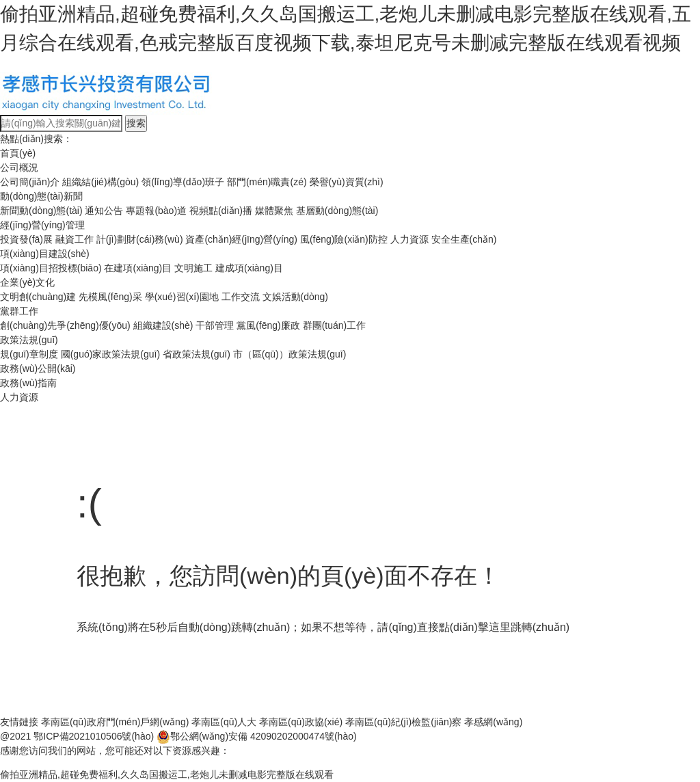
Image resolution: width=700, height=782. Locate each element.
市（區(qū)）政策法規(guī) (290, 354)
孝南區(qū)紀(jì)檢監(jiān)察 (403, 722)
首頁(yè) (18, 153)
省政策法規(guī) (197, 354)
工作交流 (241, 297)
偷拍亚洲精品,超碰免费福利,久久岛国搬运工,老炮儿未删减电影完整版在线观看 (167, 774)
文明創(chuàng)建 (38, 297)
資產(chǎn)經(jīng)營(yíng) (241, 239)
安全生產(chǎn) (464, 239)
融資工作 (75, 239)
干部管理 (215, 325)
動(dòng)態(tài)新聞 (41, 196)
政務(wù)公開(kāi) (38, 368)
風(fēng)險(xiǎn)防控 (344, 239)
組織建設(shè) (163, 325)
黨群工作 (19, 311)
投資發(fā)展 (26, 239)
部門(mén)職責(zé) (267, 182)
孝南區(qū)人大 (224, 722)
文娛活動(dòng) (295, 297)
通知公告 (104, 211)
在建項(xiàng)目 (138, 268)
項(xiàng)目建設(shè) (45, 254)
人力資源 (409, 239)
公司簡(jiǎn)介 (30, 182)
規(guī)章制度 (29, 354)
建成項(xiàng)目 (249, 268)
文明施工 (193, 268)
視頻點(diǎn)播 (221, 211)
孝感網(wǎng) (493, 722)
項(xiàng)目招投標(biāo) (51, 268)
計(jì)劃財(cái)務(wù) (140, 239)
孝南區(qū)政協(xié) (301, 722)
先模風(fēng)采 (110, 297)
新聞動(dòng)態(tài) (41, 211)
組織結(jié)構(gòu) (100, 182)
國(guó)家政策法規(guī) (110, 354)
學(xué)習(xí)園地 (182, 297)
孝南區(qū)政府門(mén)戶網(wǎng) (115, 722)
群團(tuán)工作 (335, 325)
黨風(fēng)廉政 (268, 325)
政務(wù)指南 (28, 383)
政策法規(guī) (29, 340)
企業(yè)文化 (27, 282)
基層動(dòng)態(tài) (337, 211)
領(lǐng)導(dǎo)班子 (183, 182)
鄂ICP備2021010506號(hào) (94, 736)
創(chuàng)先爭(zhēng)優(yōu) (65, 325)
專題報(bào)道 (156, 211)
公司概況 (19, 167)
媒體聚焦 (274, 211)
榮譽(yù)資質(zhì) (347, 182)
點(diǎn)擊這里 (475, 627)
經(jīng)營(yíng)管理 (42, 225)
